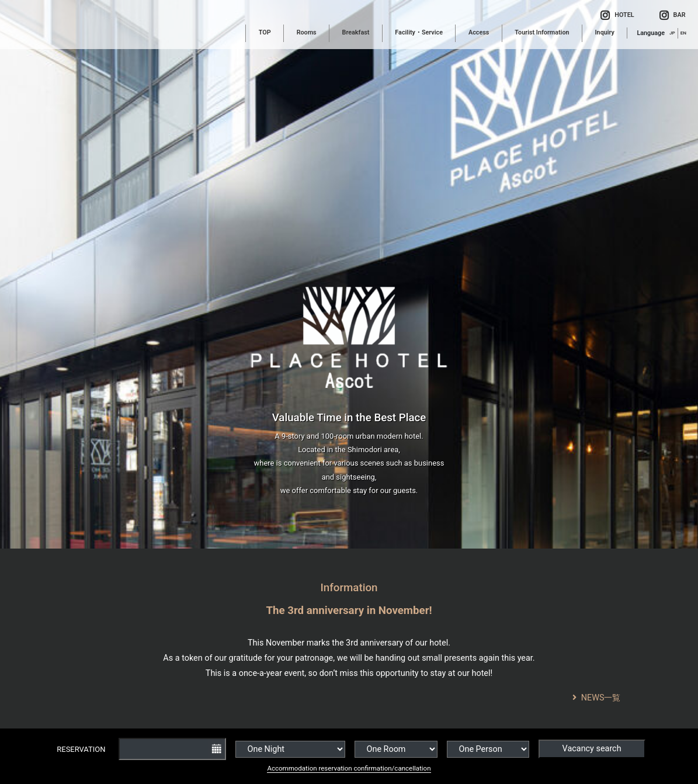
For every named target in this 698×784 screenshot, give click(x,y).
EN (683, 33)
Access (479, 32)
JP (672, 33)
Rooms (307, 32)
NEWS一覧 (597, 698)
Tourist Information (542, 32)
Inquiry (605, 32)
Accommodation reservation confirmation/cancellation (349, 768)
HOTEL (617, 16)
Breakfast (356, 32)
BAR (673, 16)
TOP (265, 32)
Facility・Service (419, 32)
